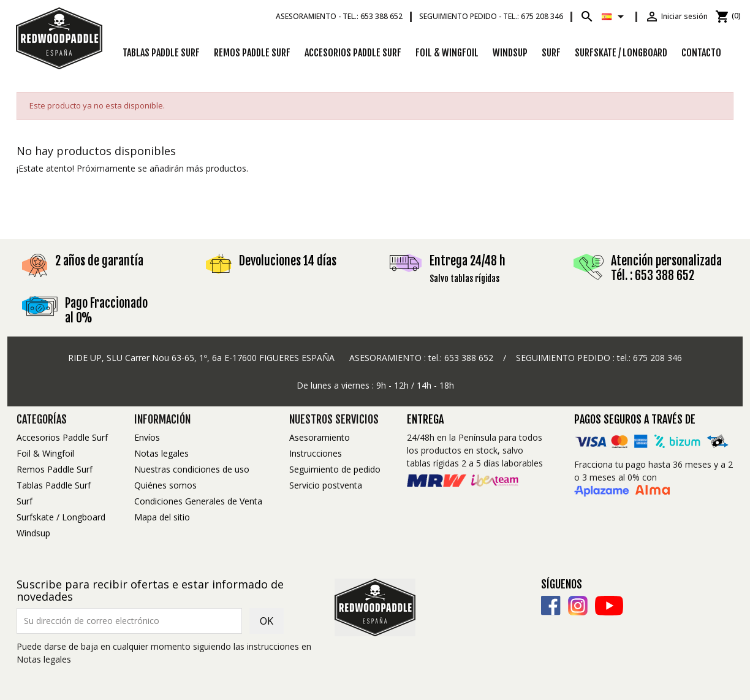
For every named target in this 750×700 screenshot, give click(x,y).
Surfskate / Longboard (621, 53)
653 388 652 (469, 358)
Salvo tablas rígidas (464, 279)
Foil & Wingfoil (447, 53)
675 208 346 (657, 358)
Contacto (701, 53)
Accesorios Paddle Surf (353, 53)
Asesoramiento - (339, 16)
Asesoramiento (320, 437)
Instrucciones (316, 453)
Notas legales (161, 453)
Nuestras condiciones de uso (192, 469)
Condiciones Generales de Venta (198, 501)
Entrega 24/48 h (468, 261)
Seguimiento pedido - (491, 16)
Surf (551, 53)
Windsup (510, 53)
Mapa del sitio (162, 517)
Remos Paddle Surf (252, 53)
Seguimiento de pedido (335, 469)
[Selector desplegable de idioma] (615, 17)
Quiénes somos (165, 485)
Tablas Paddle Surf (161, 53)
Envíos (147, 437)
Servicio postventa (326, 485)
